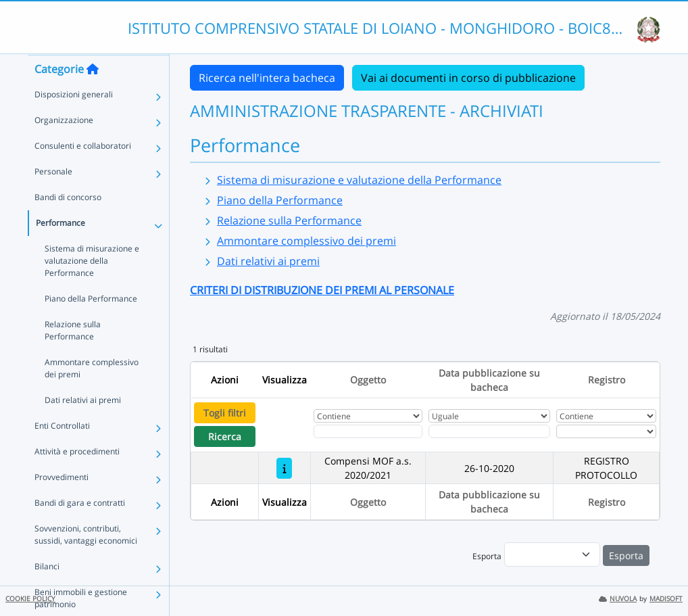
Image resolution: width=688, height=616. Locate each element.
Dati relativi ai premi (83, 426)
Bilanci (47, 593)
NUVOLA (618, 599)
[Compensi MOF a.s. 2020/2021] (284, 468)
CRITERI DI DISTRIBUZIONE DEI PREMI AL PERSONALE (322, 290)
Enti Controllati (62, 452)
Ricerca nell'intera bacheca (267, 78)
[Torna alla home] (93, 95)
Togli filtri (225, 413)
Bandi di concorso (68, 223)
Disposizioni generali (74, 121)
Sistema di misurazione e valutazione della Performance (92, 287)
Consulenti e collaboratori (83, 172)
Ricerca (225, 436)
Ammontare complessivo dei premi (92, 395)
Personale (53, 198)
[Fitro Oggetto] (368, 431)
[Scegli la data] (489, 431)
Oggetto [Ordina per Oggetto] (368, 380)
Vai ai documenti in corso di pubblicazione (468, 78)
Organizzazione (64, 146)
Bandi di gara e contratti (80, 529)
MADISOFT (666, 599)
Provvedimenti (62, 503)
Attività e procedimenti (77, 478)
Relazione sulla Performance (73, 357)
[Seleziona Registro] (606, 431)
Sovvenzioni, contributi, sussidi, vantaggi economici (86, 561)
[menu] (552, 554)
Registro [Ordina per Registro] (607, 380)
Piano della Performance (91, 325)
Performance (60, 249)
